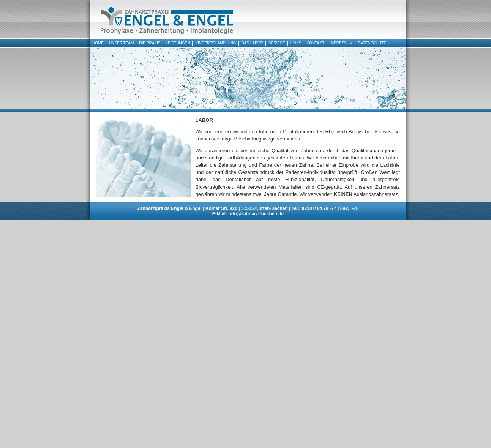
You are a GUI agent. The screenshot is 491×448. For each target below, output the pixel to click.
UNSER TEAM (121, 43)
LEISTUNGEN (177, 43)
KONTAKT (316, 43)
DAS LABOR (252, 43)
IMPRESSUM (341, 43)
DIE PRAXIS (150, 43)
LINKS (296, 43)
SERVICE (277, 43)
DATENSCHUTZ (372, 43)
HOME (98, 43)
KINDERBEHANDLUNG (216, 43)
